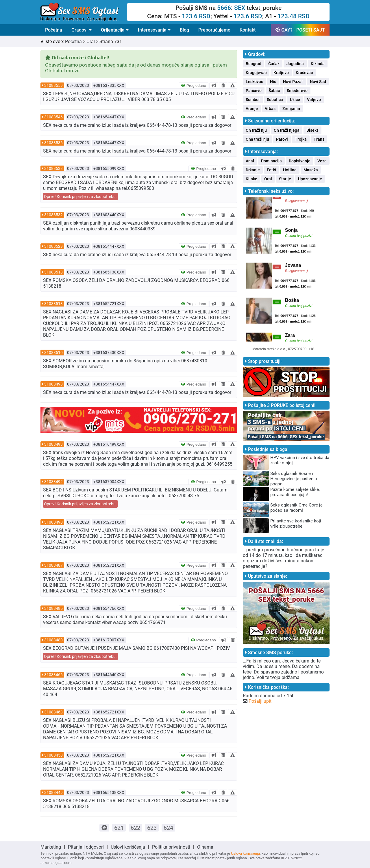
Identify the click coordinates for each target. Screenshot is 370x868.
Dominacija (271, 161)
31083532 (53, 215)
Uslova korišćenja (245, 853)
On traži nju (256, 130)
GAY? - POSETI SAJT (300, 30)
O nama (205, 847)
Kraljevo (281, 73)
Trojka (301, 139)
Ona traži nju (257, 139)
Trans (319, 139)
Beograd (254, 64)
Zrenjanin (291, 109)
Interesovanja (154, 30)
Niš (273, 82)
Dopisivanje (300, 161)
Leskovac (254, 82)
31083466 (53, 675)
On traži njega (287, 130)
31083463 (53, 712)
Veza (322, 161)
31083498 (53, 384)
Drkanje (253, 170)
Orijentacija (115, 30)
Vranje (252, 109)
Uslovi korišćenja (128, 847)
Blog (184, 30)
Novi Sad (318, 82)
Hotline (290, 170)
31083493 (53, 444)
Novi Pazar (293, 82)
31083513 (53, 304)
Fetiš (271, 170)
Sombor (253, 100)
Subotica (275, 100)
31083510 (53, 353)
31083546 (53, 117)
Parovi (282, 139)
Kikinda (318, 64)
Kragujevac (256, 73)
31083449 (53, 792)
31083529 (53, 246)
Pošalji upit (260, 701)
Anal (250, 161)
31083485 (53, 608)
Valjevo (314, 100)
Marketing (51, 847)
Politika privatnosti (171, 847)
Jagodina (295, 64)
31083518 (53, 272)
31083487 (53, 565)
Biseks (312, 130)
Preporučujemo (214, 30)
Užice (295, 100)
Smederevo (297, 91)
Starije (285, 179)
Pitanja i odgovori (86, 847)
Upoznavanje (310, 179)
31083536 (53, 143)
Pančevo (254, 91)
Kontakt (248, 30)
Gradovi (82, 30)
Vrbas (270, 109)
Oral (91, 42)
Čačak (274, 64)
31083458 (53, 755)
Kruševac (304, 73)
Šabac (274, 91)
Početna (54, 30)
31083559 (53, 85)
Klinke (251, 179)
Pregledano (194, 86)
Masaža (311, 170)
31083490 (53, 522)
